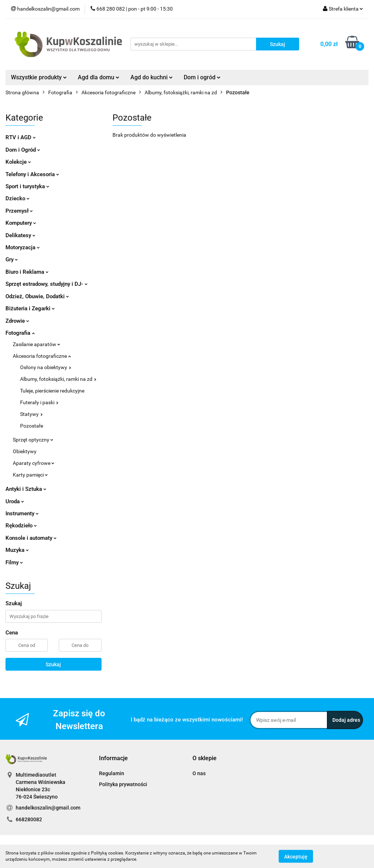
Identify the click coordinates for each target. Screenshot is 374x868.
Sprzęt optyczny (33, 440)
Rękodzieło (21, 526)
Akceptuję (296, 856)
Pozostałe (32, 426)
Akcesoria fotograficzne (42, 356)
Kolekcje (18, 162)
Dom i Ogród (23, 150)
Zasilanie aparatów (37, 344)
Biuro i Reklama (27, 272)
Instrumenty (22, 513)
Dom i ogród (202, 77)
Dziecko (18, 198)
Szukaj (53, 664)
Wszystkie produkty (39, 77)
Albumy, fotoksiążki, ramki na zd (58, 379)
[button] (113, 759)
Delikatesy (20, 235)
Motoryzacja (23, 247)
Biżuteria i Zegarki (30, 308)
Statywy (31, 414)
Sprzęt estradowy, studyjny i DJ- (47, 284)
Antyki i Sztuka (26, 489)
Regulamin (112, 773)
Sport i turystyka (27, 186)
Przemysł (19, 211)
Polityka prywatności (123, 784)
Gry (12, 259)
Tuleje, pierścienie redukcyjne (52, 391)
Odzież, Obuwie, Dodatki (37, 296)
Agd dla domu (99, 77)
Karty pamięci (30, 475)
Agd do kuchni (152, 77)
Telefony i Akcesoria (32, 174)
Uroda (15, 501)
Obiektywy (25, 451)
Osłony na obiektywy (46, 367)
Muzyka (17, 550)
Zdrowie (17, 321)
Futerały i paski (39, 402)
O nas (199, 773)
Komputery (21, 223)
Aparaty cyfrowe (34, 463)
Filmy (14, 562)
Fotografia (20, 333)
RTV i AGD (21, 137)
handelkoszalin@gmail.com (48, 808)
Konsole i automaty (31, 538)
